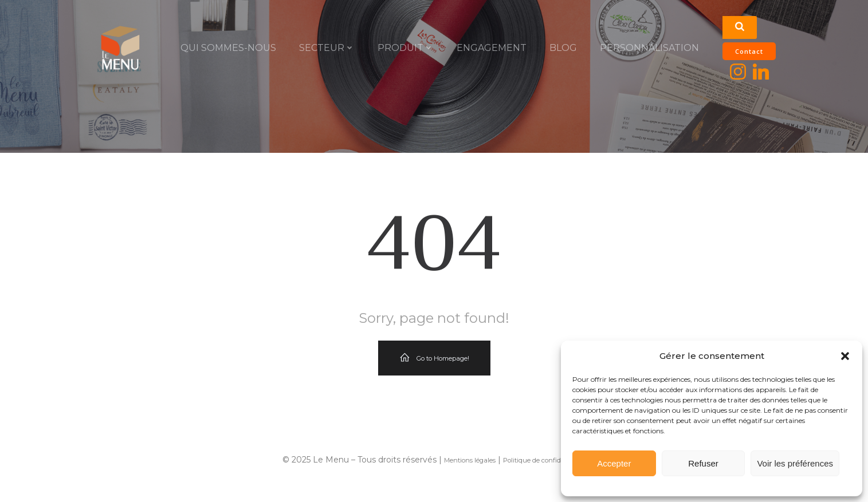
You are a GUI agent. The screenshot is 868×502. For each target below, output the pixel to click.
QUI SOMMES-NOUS (228, 48)
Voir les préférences (795, 463)
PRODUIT (406, 48)
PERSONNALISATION (649, 48)
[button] (845, 356)
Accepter (614, 463)
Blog (563, 48)
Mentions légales (470, 460)
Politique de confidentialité (545, 460)
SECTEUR (327, 48)
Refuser (703, 463)
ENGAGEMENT (492, 48)
